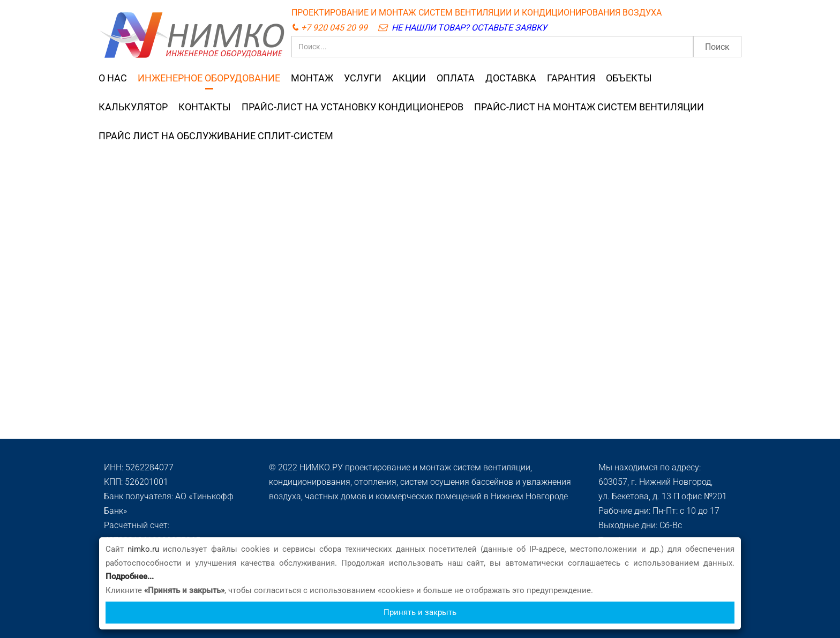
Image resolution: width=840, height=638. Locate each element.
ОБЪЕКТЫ (629, 78)
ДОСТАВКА (511, 78)
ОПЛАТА (456, 78)
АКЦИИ (409, 78)
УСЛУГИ (363, 78)
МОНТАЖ (312, 78)
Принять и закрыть (420, 612)
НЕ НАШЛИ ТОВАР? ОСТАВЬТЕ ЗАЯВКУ (469, 28)
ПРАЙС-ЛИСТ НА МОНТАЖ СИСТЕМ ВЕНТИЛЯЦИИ (589, 107)
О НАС (113, 78)
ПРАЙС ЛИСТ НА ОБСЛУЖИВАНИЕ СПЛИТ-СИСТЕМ (216, 136)
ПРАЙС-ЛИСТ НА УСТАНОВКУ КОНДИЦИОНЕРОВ (352, 107)
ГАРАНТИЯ (571, 78)
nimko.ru (143, 549)
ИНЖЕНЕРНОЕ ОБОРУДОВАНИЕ (209, 78)
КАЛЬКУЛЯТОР (133, 107)
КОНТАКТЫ (205, 107)
